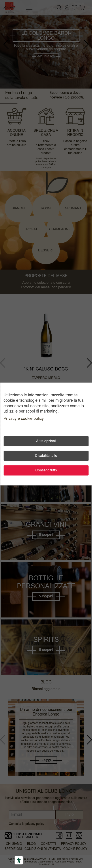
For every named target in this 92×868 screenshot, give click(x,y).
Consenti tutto (46, 471)
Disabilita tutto (46, 456)
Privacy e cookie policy (24, 419)
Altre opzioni (46, 441)
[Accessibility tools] (19, 860)
